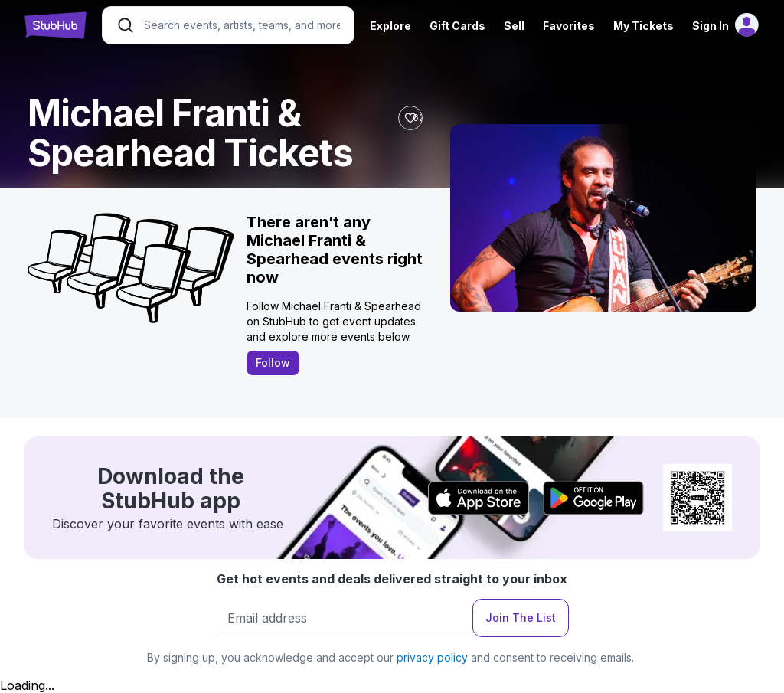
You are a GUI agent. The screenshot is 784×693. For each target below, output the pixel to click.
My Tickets (644, 26)
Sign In (710, 26)
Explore (390, 26)
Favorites (569, 26)
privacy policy (432, 657)
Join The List (521, 618)
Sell (514, 26)
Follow (273, 363)
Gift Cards (457, 26)
